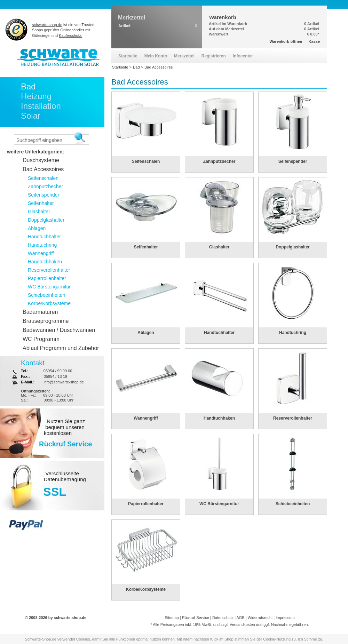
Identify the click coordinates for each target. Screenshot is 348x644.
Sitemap (172, 618)
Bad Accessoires (43, 169)
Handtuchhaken (219, 418)
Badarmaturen (40, 312)
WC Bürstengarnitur (219, 504)
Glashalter (219, 247)
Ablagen (146, 333)
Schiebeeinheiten (293, 504)
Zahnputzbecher (219, 161)
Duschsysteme (41, 160)
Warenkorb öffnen (286, 41)
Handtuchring (293, 333)
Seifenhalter (146, 247)
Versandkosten (242, 625)
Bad (28, 86)
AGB (240, 618)
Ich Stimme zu (310, 639)
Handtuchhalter (219, 333)
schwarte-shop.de (47, 25)
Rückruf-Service (196, 618)
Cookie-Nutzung (277, 639)
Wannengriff (146, 418)
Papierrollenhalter (146, 504)
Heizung (36, 96)
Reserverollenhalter (293, 418)
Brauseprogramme (46, 321)
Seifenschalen (146, 161)
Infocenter (243, 56)
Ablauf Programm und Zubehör (61, 348)
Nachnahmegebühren (290, 625)
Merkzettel (184, 56)
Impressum (285, 618)
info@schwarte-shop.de (64, 382)
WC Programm (41, 339)
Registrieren (214, 56)
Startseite (128, 56)
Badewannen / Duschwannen (59, 330)
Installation (41, 106)
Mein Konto (156, 56)
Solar (31, 116)
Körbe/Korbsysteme (146, 589)
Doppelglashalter (292, 247)
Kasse (314, 41)
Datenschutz (223, 618)
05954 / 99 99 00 (58, 371)
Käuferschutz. (70, 35)
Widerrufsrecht (260, 618)
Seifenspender (293, 161)
